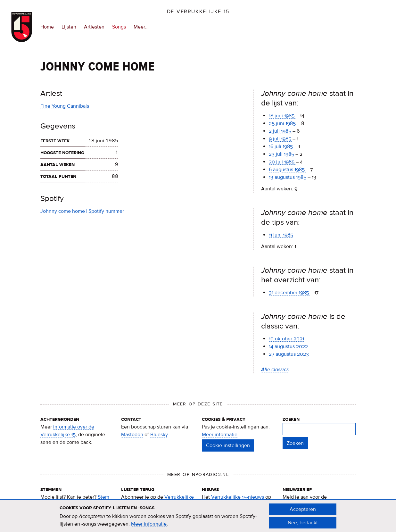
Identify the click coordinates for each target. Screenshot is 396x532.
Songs (119, 27)
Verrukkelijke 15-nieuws (238, 497)
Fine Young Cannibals (65, 106)
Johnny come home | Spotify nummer (82, 211)
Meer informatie (220, 435)
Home (47, 27)
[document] (198, 519)
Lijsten (69, 27)
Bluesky (159, 435)
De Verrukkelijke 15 (198, 12)
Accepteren (303, 512)
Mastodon (132, 435)
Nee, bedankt (303, 526)
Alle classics (275, 370)
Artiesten (94, 27)
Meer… (141, 27)
